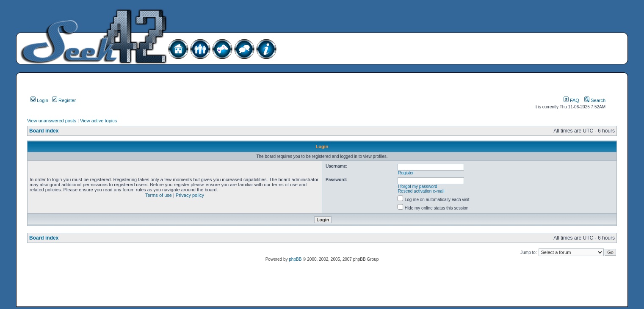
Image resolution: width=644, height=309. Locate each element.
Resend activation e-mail (421, 191)
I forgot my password (418, 186)
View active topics (98, 121)
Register (64, 100)
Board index (44, 131)
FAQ (571, 100)
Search (595, 100)
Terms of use (159, 195)
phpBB (295, 259)
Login (39, 100)
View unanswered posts (52, 121)
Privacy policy (190, 195)
